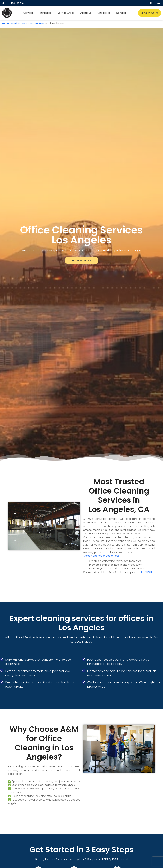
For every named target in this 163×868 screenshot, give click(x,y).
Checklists (103, 13)
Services (28, 13)
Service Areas (66, 13)
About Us (86, 13)
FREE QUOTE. (146, 572)
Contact (121, 13)
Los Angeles (37, 23)
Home (5, 23)
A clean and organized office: (101, 556)
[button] (152, 3)
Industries (45, 13)
